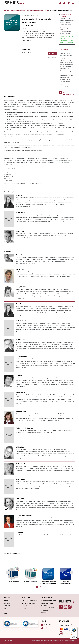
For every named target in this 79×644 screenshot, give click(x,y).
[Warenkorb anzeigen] (68, 3)
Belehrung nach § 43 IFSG (47, 608)
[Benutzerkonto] (64, 3)
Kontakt (6, 601)
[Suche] (60, 3)
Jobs (5, 608)
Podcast (24, 608)
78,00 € (52, 53)
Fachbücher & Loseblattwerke (30, 601)
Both (24, 15)
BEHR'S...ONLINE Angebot (29, 603)
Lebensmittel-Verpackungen (31, 582)
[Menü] (73, 3)
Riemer (34, 15)
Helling (28, 15)
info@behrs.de (8, 178)
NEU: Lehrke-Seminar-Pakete (48, 601)
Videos (5, 611)
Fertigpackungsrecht (13, 582)
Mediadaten (7, 606)
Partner (6, 613)
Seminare (25, 606)
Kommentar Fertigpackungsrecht (66, 582)
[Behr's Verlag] (14, 3)
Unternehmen (7, 603)
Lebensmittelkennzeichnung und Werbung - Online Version (48, 582)
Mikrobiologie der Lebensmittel (45, 611)
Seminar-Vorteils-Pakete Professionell (47, 604)
